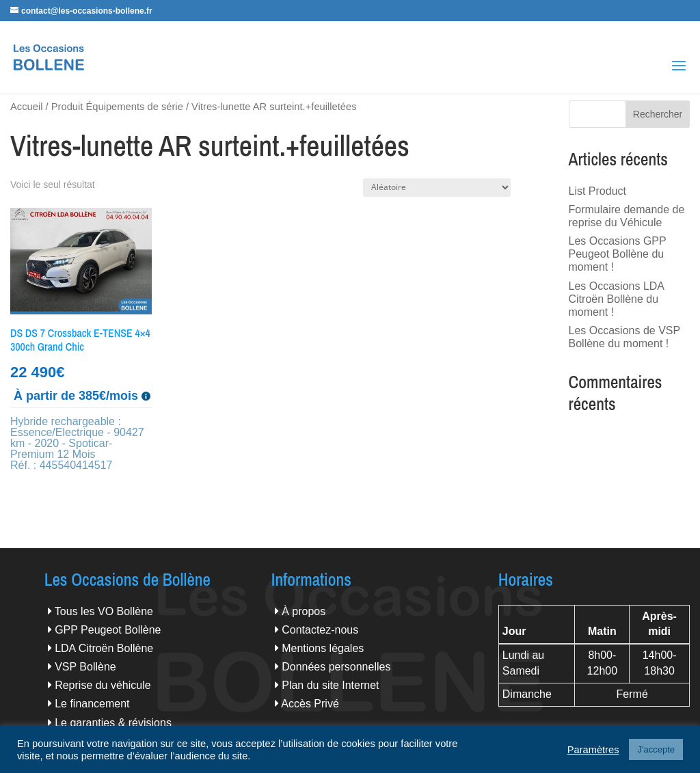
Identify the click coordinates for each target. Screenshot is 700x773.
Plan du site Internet (330, 685)
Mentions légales (323, 648)
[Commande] (437, 188)
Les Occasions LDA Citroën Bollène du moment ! (617, 299)
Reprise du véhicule (103, 685)
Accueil (26, 107)
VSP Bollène (85, 667)
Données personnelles (336, 667)
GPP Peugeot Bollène (108, 630)
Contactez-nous (320, 630)
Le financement (92, 704)
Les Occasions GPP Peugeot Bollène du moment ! (618, 254)
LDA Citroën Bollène (104, 648)
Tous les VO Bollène (104, 611)
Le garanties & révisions (113, 723)
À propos (304, 611)
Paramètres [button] (593, 750)
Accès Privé (310, 704)
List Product (597, 191)
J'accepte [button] (656, 749)
